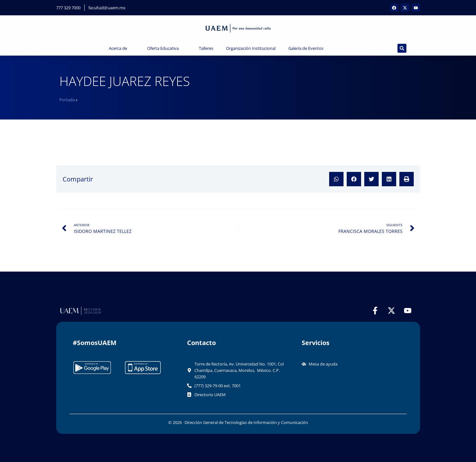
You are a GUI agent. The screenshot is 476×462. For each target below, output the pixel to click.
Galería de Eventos (310, 48)
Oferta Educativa (167, 48)
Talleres (206, 48)
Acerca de (122, 48)
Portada (67, 100)
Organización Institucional (251, 48)
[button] (336, 179)
